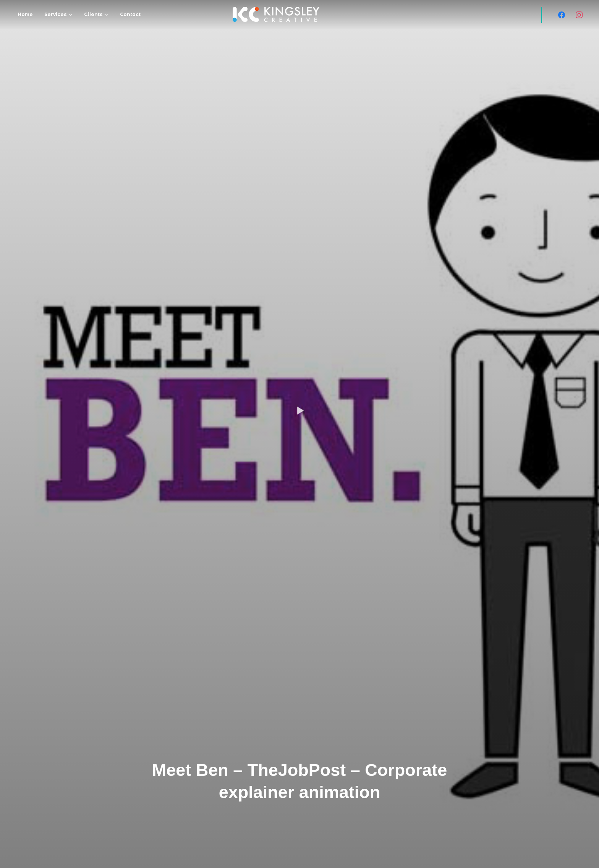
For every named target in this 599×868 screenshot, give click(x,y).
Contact (130, 14)
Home (25, 14)
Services (55, 14)
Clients (93, 14)
